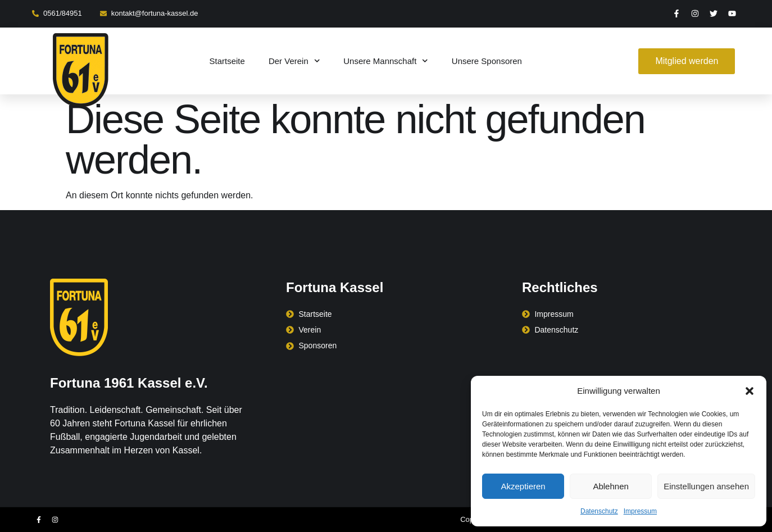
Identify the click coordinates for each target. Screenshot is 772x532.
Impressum (640, 511)
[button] (750, 391)
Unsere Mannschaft (386, 61)
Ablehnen (610, 486)
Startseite (227, 61)
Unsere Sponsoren (487, 61)
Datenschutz (599, 511)
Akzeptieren (523, 486)
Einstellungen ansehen (706, 486)
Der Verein (294, 61)
